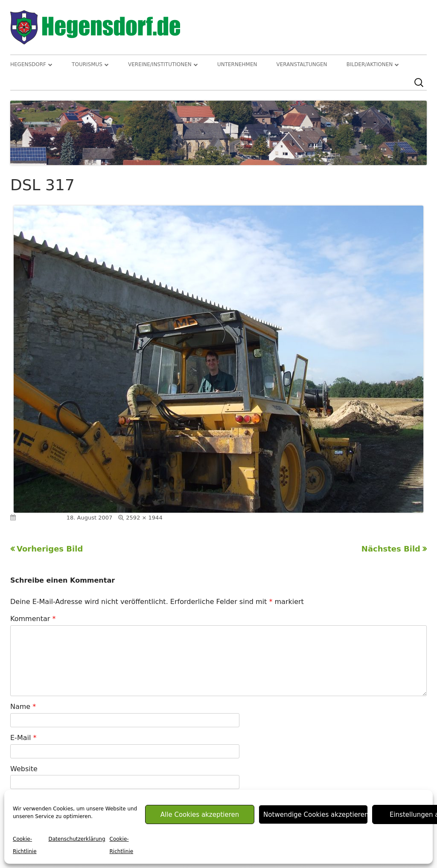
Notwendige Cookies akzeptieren (316, 815)
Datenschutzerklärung (77, 839)
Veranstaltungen (302, 64)
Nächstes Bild (391, 549)
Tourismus (87, 64)
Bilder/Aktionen (370, 64)
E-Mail (23, 738)
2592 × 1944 (144, 518)
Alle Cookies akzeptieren (200, 815)
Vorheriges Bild (50, 549)
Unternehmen (237, 64)
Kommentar (33, 619)
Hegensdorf (28, 64)
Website (24, 769)
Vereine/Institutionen (160, 64)
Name (23, 707)
